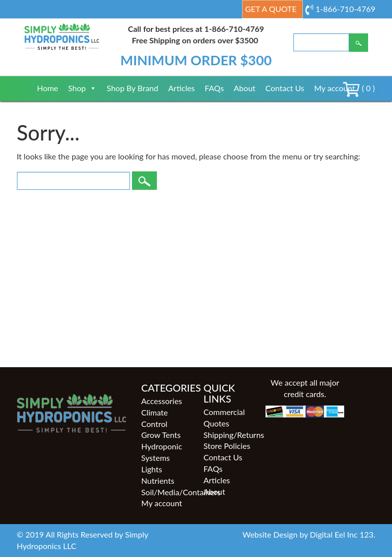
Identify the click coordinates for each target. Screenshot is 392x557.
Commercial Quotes (224, 418)
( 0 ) (359, 88)
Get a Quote (271, 9)
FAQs (214, 88)
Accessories (161, 401)
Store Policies (227, 446)
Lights (151, 469)
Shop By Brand (132, 88)
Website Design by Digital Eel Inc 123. (309, 534)
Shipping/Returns (227, 435)
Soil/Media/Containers (165, 492)
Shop (83, 88)
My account (335, 88)
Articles (182, 88)
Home (48, 88)
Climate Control (154, 418)
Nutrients (157, 481)
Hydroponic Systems (161, 452)
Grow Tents (161, 435)
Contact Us (285, 88)
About (245, 88)
